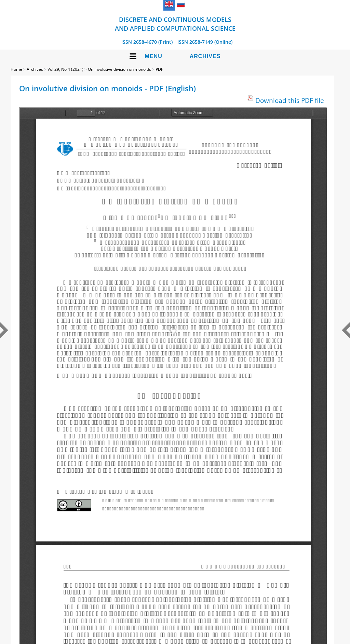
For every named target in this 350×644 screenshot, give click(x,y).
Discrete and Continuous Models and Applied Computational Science (175, 24)
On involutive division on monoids (119, 69)
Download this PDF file (290, 100)
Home (16, 69)
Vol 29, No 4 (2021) (65, 69)
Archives (205, 56)
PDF (159, 69)
